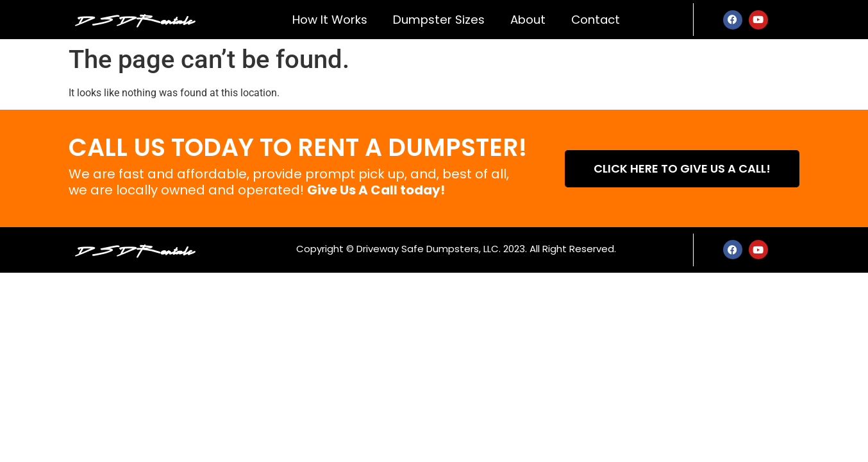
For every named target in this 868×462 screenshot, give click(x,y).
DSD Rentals (135, 19)
